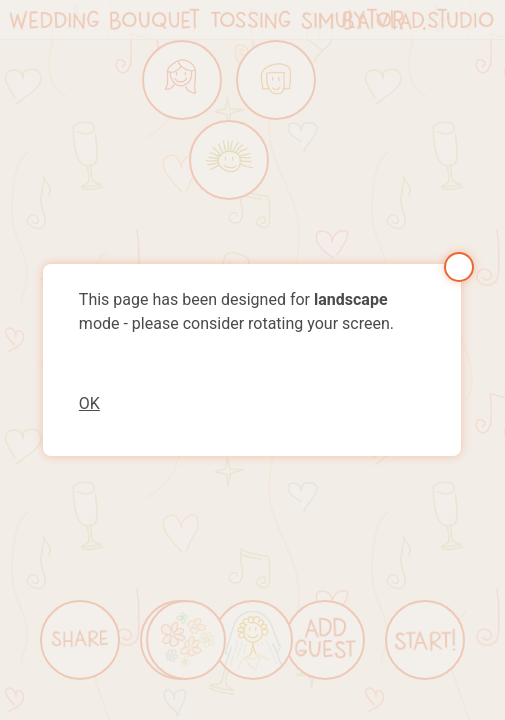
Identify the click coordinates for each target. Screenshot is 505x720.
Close (459, 267)
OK (89, 403)
